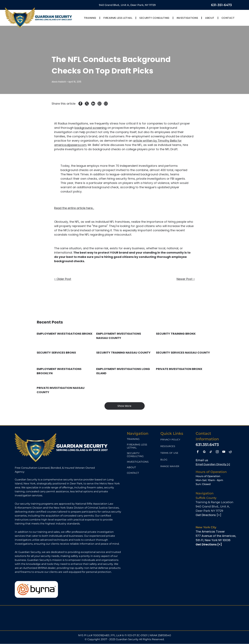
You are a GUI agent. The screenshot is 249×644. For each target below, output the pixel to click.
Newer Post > (186, 279)
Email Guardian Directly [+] (213, 464)
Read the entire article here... (74, 208)
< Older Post (63, 279)
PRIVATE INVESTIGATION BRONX (179, 369)
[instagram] (217, 452)
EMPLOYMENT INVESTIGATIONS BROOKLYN (59, 371)
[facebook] (198, 452)
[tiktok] (211, 452)
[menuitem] (90, 18)
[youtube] (224, 452)
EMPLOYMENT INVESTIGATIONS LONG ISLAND (123, 371)
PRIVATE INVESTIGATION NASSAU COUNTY (61, 390)
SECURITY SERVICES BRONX (56, 353)
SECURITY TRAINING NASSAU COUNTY (123, 353)
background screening (91, 128)
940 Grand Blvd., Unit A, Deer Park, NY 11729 (127, 5)
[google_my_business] (204, 452)
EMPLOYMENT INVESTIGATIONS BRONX (65, 334)
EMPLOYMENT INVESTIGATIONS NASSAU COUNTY (119, 336)
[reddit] (230, 452)
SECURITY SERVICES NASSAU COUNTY (183, 353)
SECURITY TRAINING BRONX (176, 334)
